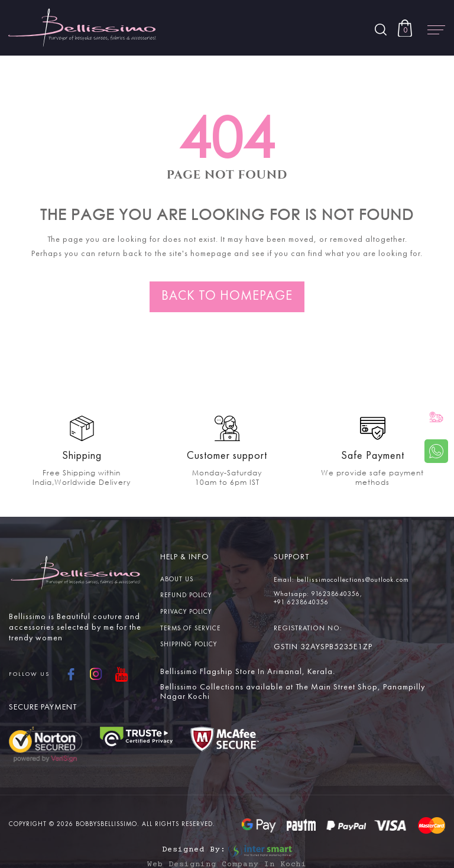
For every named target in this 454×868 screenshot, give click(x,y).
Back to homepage (227, 296)
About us (177, 580)
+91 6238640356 (301, 603)
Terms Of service (190, 629)
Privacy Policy (186, 612)
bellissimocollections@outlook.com (353, 580)
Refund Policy (186, 596)
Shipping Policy (189, 645)
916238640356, (337, 595)
